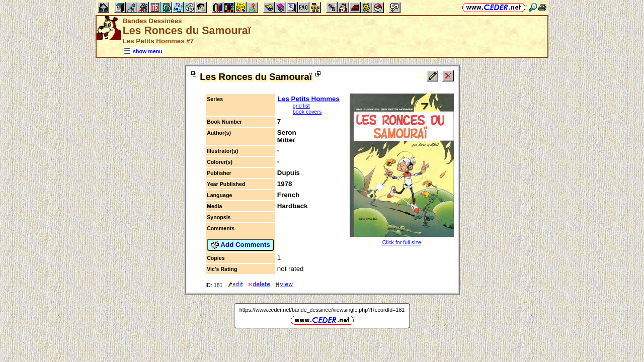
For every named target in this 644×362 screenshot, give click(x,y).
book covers (307, 112)
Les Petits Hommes (309, 99)
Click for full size (402, 242)
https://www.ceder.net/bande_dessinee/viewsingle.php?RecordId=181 (322, 310)
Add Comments (240, 245)
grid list (301, 106)
